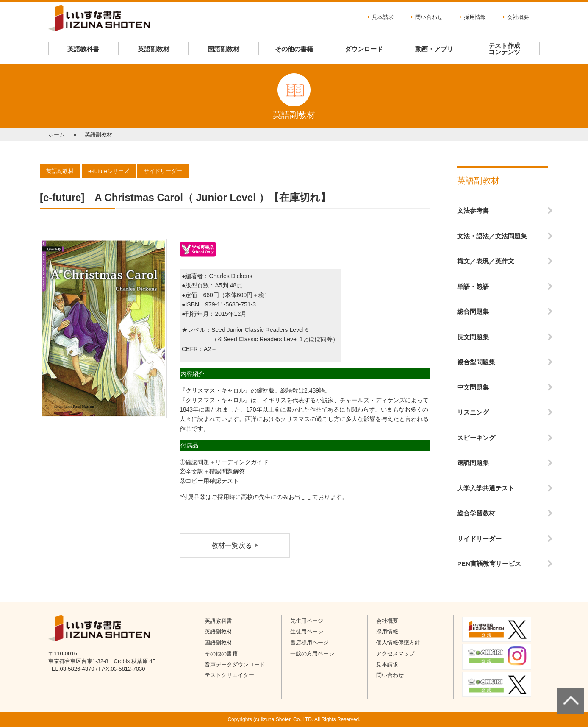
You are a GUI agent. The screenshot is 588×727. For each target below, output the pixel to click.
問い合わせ (429, 17)
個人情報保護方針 (398, 642)
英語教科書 (83, 49)
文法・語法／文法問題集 (492, 236)
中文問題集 (473, 387)
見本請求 (383, 17)
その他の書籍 (294, 49)
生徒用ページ (307, 631)
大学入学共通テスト (486, 488)
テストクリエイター (229, 675)
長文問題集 (473, 337)
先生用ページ (307, 621)
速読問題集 (473, 463)
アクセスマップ (395, 653)
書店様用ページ (309, 642)
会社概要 (518, 17)
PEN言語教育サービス (489, 564)
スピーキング (476, 438)
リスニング (473, 412)
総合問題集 (473, 311)
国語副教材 (223, 49)
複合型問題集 (476, 362)
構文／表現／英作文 (486, 261)
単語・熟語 (473, 286)
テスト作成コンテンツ (504, 49)
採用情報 (475, 17)
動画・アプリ (434, 49)
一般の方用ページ (312, 653)
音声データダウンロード (235, 664)
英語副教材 (154, 49)
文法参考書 (473, 210)
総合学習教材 (476, 513)
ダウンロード (364, 49)
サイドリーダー (479, 539)
